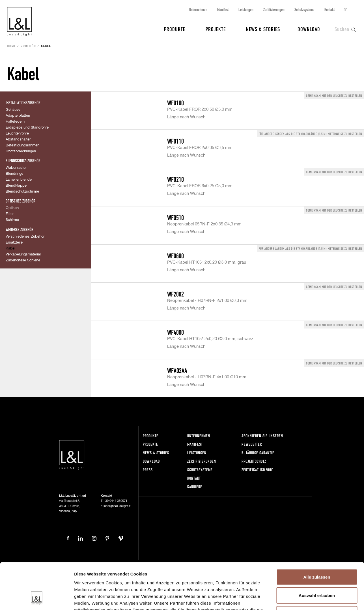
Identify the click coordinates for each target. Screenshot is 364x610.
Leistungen (246, 9)
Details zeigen (301, 599)
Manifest (223, 9)
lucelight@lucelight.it (117, 506)
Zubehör (29, 46)
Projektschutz (254, 461)
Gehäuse (13, 110)
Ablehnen (317, 573)
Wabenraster (16, 168)
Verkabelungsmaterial (23, 254)
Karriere (195, 487)
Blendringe (14, 174)
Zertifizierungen (274, 9)
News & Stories (263, 29)
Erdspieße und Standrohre (27, 128)
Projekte (216, 29)
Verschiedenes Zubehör (25, 237)
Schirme (12, 220)
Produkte (175, 29)
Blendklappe (16, 186)
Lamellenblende (19, 180)
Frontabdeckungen (21, 151)
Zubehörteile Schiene (23, 260)
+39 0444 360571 (115, 501)
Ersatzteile (14, 243)
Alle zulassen (317, 536)
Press (148, 470)
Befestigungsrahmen (22, 145)
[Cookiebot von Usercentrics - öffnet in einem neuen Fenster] (37, 599)
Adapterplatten (18, 116)
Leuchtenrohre (17, 134)
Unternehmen (198, 9)
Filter (10, 214)
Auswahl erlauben (317, 554)
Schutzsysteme (304, 9)
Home (12, 46)
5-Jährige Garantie (258, 453)
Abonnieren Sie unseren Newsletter (262, 440)
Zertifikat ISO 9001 (258, 470)
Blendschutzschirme (22, 192)
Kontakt (329, 9)
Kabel (10, 249)
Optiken (12, 208)
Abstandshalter (18, 139)
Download (309, 29)
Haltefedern (15, 122)
